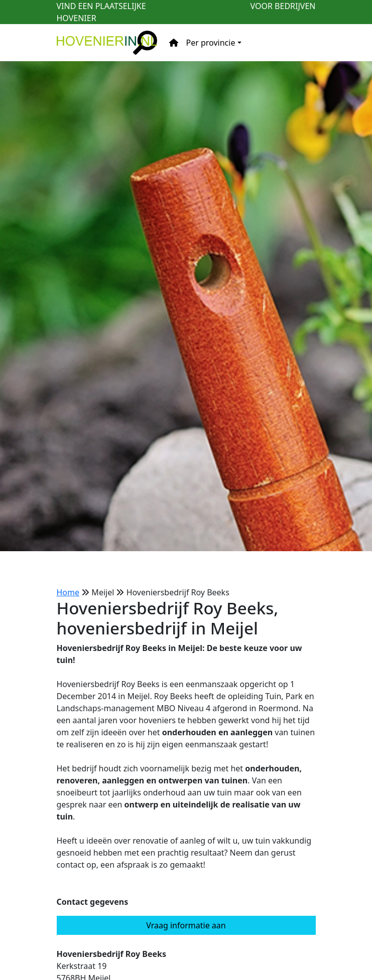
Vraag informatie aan (186, 925)
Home (68, 592)
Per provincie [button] (211, 43)
